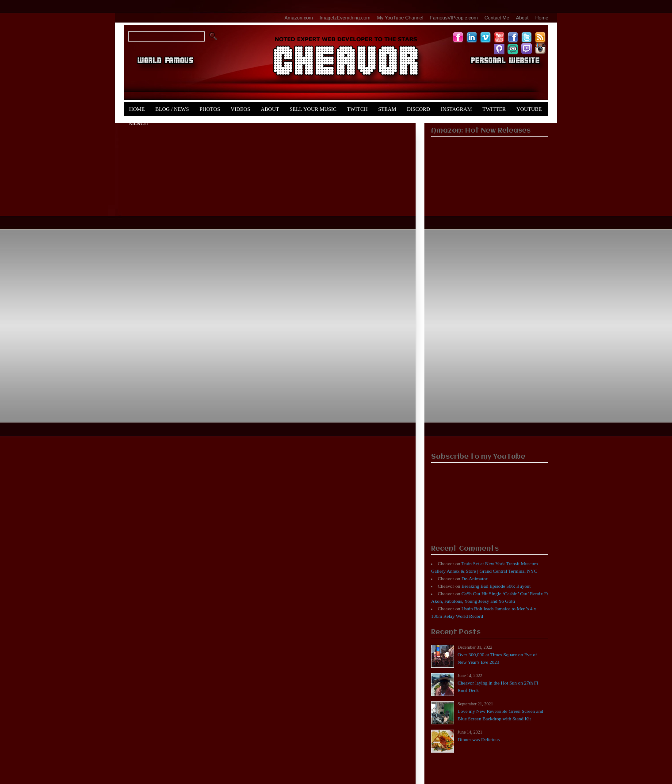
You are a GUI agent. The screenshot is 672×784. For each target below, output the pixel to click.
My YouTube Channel (400, 18)
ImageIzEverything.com (345, 18)
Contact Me (497, 18)
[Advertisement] (490, 312)
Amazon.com (299, 18)
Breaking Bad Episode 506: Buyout (496, 586)
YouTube (529, 109)
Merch (139, 123)
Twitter (494, 109)
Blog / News (172, 109)
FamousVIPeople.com (454, 18)
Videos (241, 109)
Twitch (357, 109)
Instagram (456, 109)
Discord (418, 109)
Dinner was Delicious (479, 739)
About (522, 18)
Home (542, 18)
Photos (210, 109)
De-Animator (475, 578)
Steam (388, 109)
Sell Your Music (313, 109)
